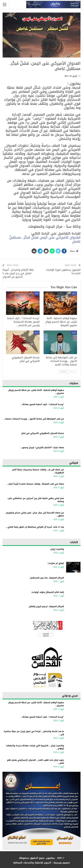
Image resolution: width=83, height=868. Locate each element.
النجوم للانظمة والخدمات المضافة (32, 863)
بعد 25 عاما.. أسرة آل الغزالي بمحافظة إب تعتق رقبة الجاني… (35, 527)
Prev (73, 372)
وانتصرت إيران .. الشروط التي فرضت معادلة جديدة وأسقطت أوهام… (35, 747)
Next (63, 372)
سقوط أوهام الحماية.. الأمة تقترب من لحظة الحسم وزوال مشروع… (36, 392)
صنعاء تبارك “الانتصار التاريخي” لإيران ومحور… (42, 447)
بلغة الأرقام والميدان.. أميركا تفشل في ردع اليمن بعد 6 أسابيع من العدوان (18, 273)
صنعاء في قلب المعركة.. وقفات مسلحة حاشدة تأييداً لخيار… (35, 484)
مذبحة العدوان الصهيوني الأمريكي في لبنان (43, 433)
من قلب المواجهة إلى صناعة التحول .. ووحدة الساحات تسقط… (34, 419)
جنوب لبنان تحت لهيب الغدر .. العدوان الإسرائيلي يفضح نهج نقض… (35, 762)
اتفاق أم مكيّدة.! (56, 563)
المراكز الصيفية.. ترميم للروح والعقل (46, 606)
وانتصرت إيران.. (57, 549)
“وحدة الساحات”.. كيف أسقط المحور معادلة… (42, 404)
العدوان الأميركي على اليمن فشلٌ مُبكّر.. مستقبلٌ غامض (45, 239)
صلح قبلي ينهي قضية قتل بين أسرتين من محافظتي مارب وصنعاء (36, 500)
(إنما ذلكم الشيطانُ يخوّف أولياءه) (48, 592)
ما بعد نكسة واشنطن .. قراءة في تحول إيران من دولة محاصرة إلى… (34, 733)
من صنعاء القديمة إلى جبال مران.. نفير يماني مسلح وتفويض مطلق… (35, 514)
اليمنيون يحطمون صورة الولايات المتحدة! (63, 272)
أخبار (74, 293)
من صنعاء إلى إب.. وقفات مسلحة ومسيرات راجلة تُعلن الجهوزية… (38, 471)
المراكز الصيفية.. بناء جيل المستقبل (47, 578)
